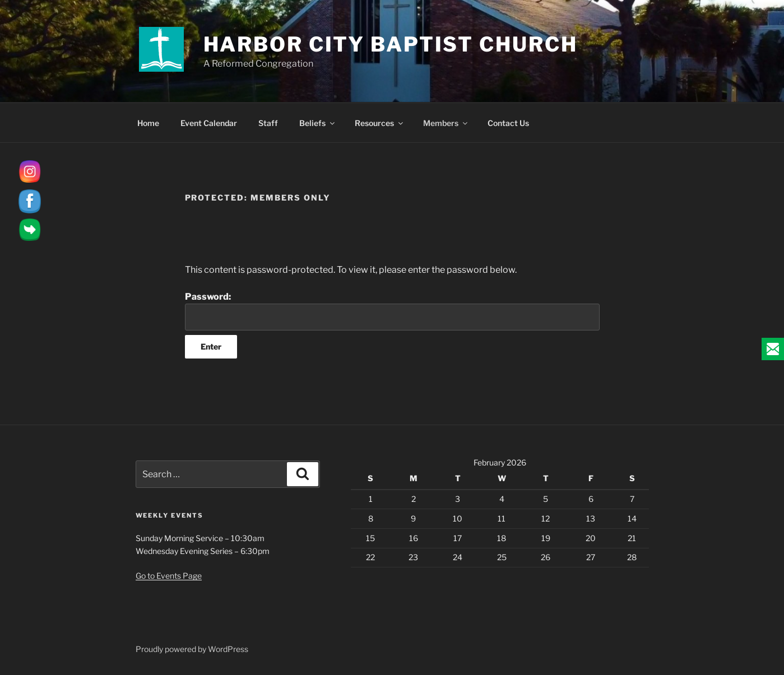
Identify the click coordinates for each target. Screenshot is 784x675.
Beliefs (318, 123)
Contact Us (508, 123)
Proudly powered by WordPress (192, 649)
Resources (380, 123)
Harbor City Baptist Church (391, 44)
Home (148, 123)
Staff (268, 123)
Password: (392, 311)
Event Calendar (209, 123)
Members (446, 123)
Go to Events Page (169, 576)
